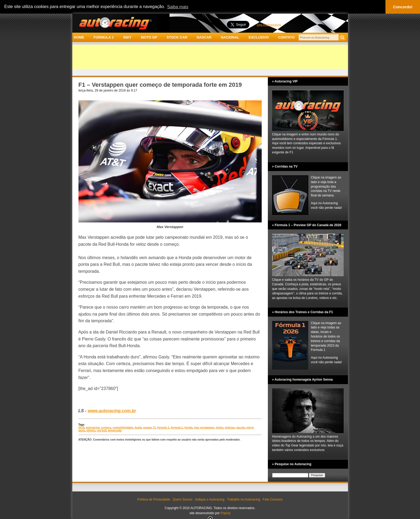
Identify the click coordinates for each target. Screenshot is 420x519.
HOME (79, 37)
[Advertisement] (210, 57)
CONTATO (286, 37)
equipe (147, 428)
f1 (154, 428)
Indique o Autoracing (210, 499)
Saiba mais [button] (178, 7)
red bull (102, 431)
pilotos (91, 431)
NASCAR (204, 37)
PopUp (226, 513)
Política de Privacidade (154, 499)
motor (220, 428)
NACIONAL (230, 37)
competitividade (123, 428)
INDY (127, 37)
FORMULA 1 (104, 37)
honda (188, 428)
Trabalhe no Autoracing (244, 499)
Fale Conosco (273, 499)
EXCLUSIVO (259, 37)
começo (106, 428)
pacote (241, 428)
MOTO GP (149, 37)
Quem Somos (183, 499)
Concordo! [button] (403, 7)
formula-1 (177, 428)
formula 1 (163, 428)
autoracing (93, 428)
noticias (230, 428)
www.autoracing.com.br (112, 411)
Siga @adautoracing (269, 25)
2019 (81, 428)
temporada (115, 431)
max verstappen (204, 428)
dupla (138, 428)
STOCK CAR (177, 37)
